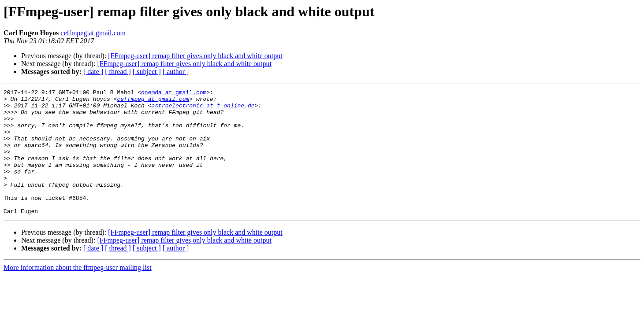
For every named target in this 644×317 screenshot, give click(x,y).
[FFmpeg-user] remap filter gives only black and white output (195, 56)
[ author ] (176, 72)
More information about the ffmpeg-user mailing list (78, 293)
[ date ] (93, 72)
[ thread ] (118, 72)
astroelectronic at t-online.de (203, 109)
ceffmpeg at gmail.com (93, 33)
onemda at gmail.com (174, 93)
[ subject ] (147, 72)
